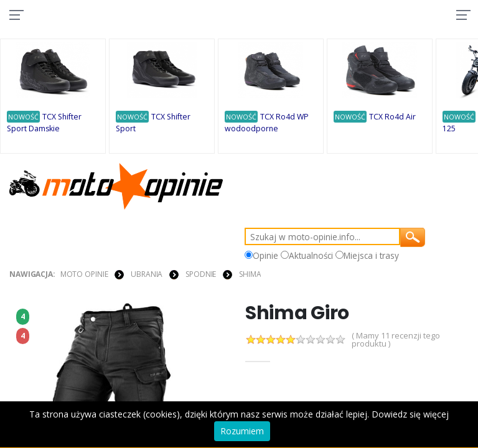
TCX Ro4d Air (392, 117)
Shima (250, 275)
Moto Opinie (84, 275)
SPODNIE (201, 275)
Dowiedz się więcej (410, 414)
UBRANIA (147, 275)
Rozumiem (242, 431)
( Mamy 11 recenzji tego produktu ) (396, 340)
